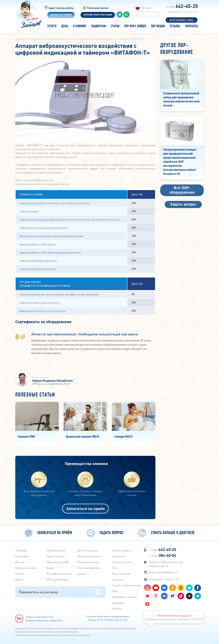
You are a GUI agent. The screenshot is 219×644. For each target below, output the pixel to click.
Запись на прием (61, 15)
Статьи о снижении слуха (126, 585)
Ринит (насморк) (121, 574)
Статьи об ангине (122, 562)
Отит (115, 568)
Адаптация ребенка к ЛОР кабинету (38, 244)
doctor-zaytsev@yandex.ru (163, 572)
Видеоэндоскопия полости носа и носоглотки (43, 311)
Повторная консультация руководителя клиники (44, 228)
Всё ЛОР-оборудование (182, 190)
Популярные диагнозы (59, 574)
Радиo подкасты (56, 556)
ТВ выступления (56, 550)
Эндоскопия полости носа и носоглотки (40, 302)
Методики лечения (88, 562)
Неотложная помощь (89, 556)
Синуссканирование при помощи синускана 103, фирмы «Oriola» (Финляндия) (59, 294)
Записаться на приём (85, 508)
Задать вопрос (183, 204)
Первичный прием (29, 203)
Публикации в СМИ (57, 562)
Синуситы (118, 579)
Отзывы (20, 574)
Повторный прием (29, 211)
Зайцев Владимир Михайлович (52, 381)
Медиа (19, 579)
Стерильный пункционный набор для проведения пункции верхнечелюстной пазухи (181, 99)
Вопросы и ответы (26, 568)
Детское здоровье (88, 550)
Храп (115, 591)
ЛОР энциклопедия (57, 579)
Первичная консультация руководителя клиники (44, 219)
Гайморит (117, 608)
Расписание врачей (98, 8)
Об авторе (21, 550)
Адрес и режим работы (61, 8)
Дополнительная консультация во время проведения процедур (52, 236)
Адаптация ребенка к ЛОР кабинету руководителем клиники (50, 252)
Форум (50, 568)
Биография (22, 556)
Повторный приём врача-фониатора (38, 269)
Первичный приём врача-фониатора (38, 261)
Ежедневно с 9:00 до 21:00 (164, 579)
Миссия (20, 562)
